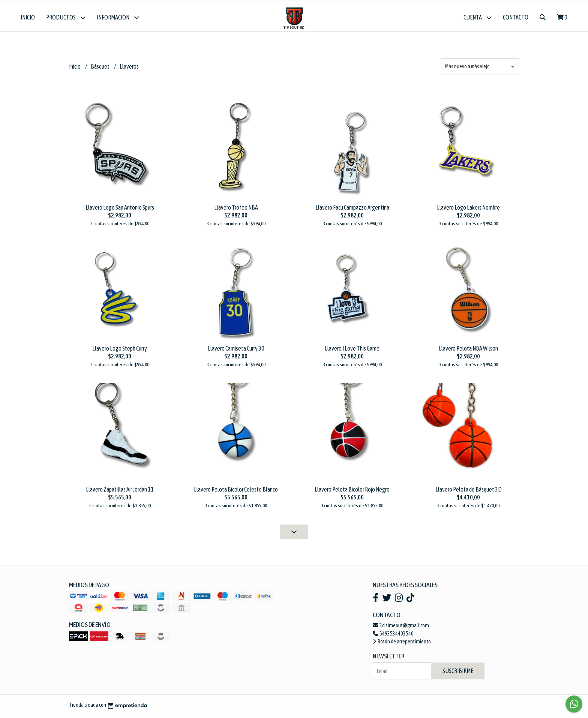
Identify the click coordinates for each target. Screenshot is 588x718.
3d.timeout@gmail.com (401, 628)
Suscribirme (458, 674)
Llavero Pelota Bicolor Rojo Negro (352, 492)
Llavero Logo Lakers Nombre (468, 210)
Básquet (100, 69)
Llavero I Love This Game (352, 351)
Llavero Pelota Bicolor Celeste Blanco (236, 492)
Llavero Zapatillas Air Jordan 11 (120, 492)
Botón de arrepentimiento (402, 645)
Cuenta (478, 17)
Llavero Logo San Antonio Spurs (120, 210)
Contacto (516, 17)
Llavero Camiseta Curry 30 (236, 351)
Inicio (28, 17)
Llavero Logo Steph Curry (120, 351)
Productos (66, 17)
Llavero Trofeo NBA (236, 210)
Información (118, 17)
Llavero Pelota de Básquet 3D (469, 492)
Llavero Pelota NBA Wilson (468, 351)
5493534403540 (393, 636)
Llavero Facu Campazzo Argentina (352, 210)
